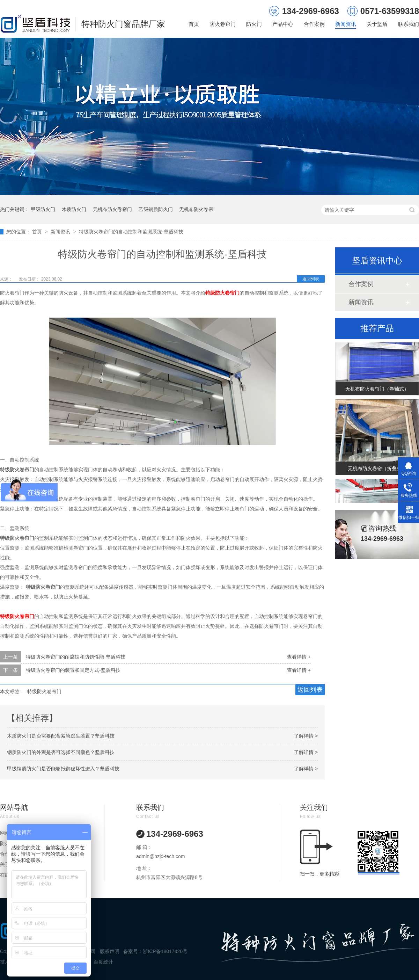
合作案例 (314, 24)
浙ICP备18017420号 (165, 951)
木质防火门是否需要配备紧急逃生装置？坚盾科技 (61, 736)
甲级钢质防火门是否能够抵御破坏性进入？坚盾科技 (63, 769)
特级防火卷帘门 (44, 691)
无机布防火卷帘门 (112, 209)
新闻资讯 (346, 24)
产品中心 (283, 24)
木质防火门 (74, 209)
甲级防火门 (43, 209)
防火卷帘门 (223, 24)
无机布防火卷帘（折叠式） (377, 470)
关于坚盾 (377, 24)
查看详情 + (299, 657)
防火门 (254, 24)
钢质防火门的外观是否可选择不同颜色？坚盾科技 (61, 752)
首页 (194, 24)
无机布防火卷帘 (196, 209)
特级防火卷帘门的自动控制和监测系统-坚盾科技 (131, 232)
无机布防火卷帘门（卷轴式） (377, 391)
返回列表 (311, 279)
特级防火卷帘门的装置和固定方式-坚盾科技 (73, 670)
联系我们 (409, 24)
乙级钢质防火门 (156, 209)
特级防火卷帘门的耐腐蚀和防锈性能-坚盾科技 (76, 657)
